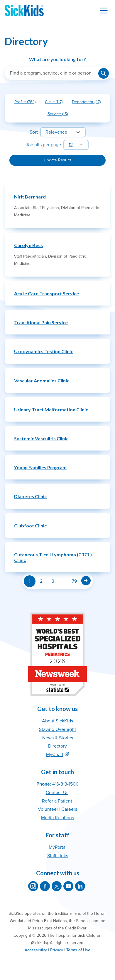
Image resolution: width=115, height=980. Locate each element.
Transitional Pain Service (41, 322)
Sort (34, 132)
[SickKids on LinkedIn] (80, 886)
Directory (58, 746)
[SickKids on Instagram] (33, 886)
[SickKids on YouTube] (68, 886)
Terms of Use (78, 950)
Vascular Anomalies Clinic (42, 381)
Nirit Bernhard (30, 197)
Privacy (57, 950)
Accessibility (36, 950)
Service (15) (60, 115)
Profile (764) (27, 103)
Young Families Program (40, 467)
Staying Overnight (58, 729)
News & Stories (58, 738)
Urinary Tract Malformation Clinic (51, 409)
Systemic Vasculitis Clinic (41, 438)
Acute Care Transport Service (46, 293)
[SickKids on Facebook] (45, 886)
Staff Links (58, 856)
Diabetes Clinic (30, 496)
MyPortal (58, 847)
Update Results (58, 160)
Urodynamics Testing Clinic (44, 351)
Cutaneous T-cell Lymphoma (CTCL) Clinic (53, 557)
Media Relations (58, 818)
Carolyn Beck (29, 245)
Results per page (44, 145)
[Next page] (86, 581)
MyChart (55, 755)
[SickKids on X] (57, 886)
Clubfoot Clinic (30, 526)
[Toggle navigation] (104, 11)
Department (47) (89, 103)
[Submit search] (104, 73)
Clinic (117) (56, 103)
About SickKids (58, 721)
